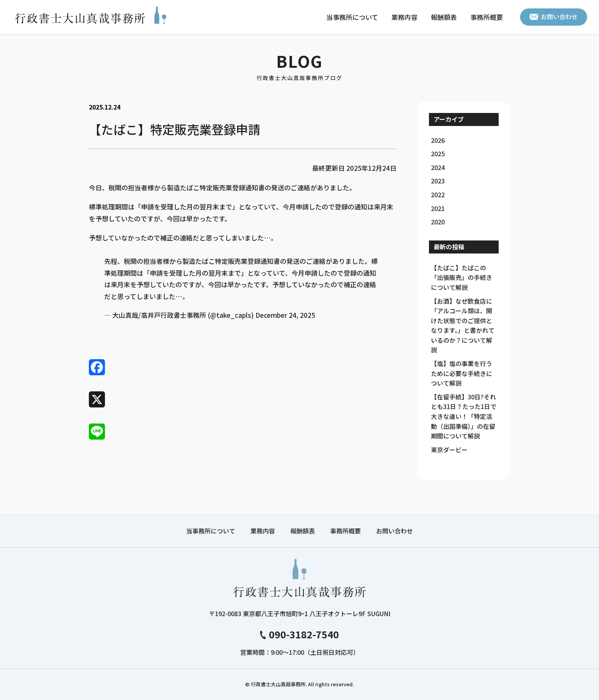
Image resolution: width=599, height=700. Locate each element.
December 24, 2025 (285, 315)
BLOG (299, 66)
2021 (438, 208)
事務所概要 (487, 17)
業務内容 (404, 17)
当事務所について (352, 17)
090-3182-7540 (299, 634)
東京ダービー (449, 450)
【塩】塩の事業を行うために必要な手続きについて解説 (462, 373)
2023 (438, 181)
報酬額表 (444, 17)
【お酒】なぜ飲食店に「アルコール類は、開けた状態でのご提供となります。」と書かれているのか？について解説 (463, 325)
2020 (438, 222)
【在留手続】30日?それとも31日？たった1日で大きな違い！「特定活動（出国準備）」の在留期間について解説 (464, 416)
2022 (438, 195)
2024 (438, 167)
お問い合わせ (554, 16)
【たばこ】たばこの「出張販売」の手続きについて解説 (462, 277)
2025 (438, 154)
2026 (438, 140)
